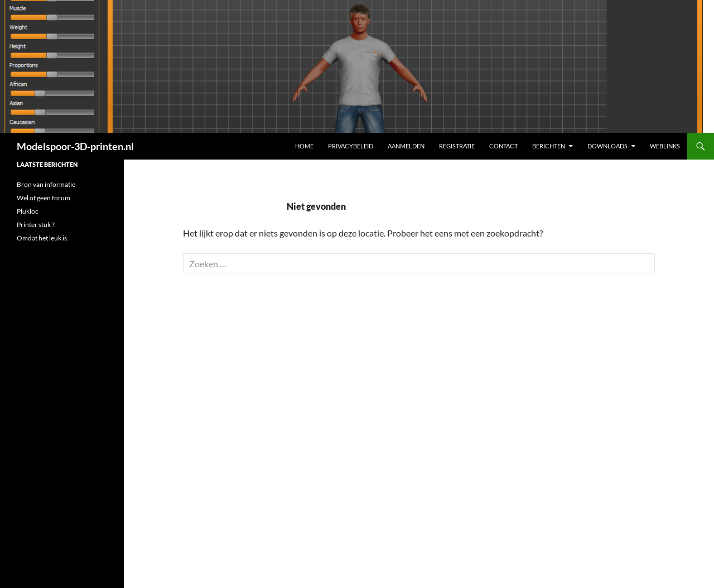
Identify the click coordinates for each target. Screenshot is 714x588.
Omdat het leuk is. (43, 238)
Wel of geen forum (44, 198)
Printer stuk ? (36, 225)
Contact (503, 146)
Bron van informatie (46, 184)
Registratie (457, 146)
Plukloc (28, 211)
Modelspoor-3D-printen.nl (75, 146)
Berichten (549, 146)
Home (304, 146)
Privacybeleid (351, 146)
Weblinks (665, 146)
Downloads (607, 146)
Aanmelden (406, 146)
